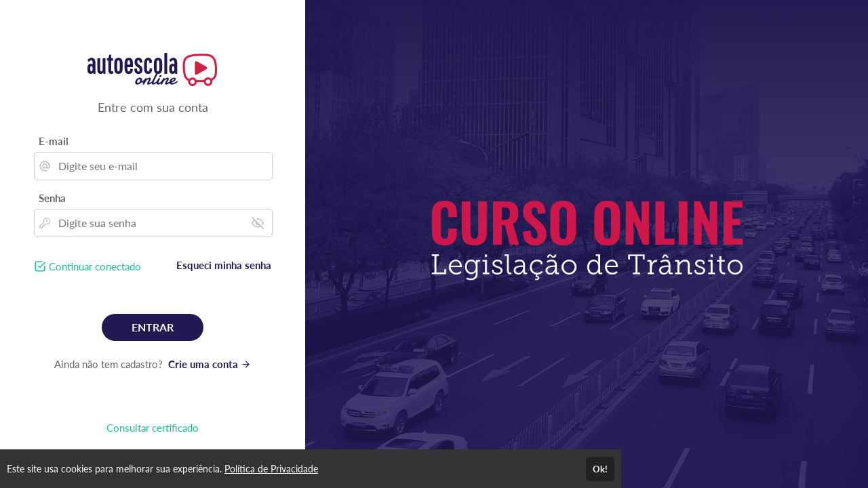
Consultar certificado (153, 428)
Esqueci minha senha (224, 265)
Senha (52, 198)
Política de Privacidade (271, 469)
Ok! (600, 469)
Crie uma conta (210, 364)
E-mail (54, 141)
